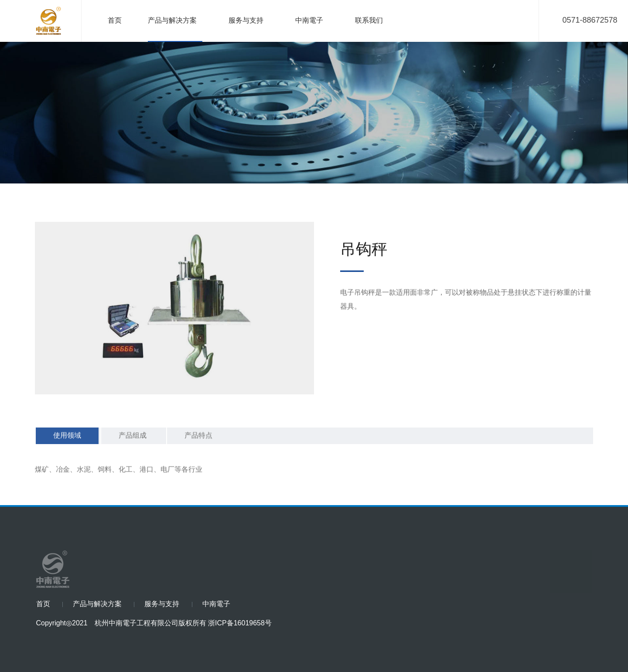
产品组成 (133, 445)
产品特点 (198, 445)
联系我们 (369, 21)
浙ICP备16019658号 (240, 623)
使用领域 (67, 445)
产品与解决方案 (172, 21)
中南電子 (309, 21)
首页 (115, 21)
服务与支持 (246, 21)
